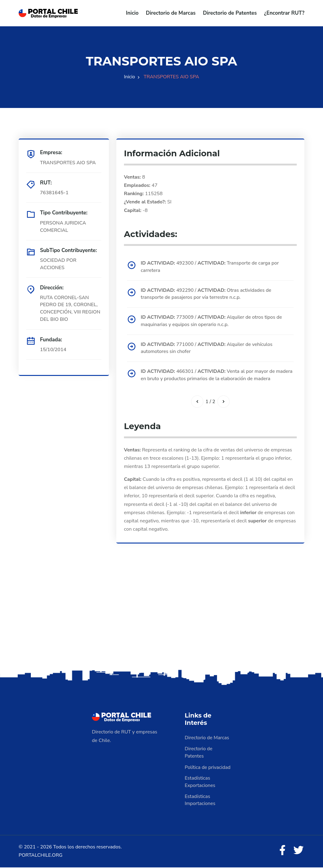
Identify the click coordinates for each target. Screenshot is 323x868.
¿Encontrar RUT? (284, 13)
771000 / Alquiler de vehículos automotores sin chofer (207, 349)
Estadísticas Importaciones (200, 801)
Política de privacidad (208, 768)
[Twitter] (298, 852)
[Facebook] (282, 852)
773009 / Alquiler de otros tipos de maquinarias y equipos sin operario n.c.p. (212, 321)
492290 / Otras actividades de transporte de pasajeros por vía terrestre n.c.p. (207, 294)
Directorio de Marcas (171, 13)
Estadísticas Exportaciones (200, 783)
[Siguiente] (223, 402)
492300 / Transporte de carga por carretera (211, 267)
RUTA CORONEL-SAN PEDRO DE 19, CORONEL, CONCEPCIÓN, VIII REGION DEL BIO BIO (71, 309)
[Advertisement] (161, 621)
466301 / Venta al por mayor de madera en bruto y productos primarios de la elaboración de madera (215, 376)
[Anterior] (197, 402)
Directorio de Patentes (230, 13)
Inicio (132, 13)
